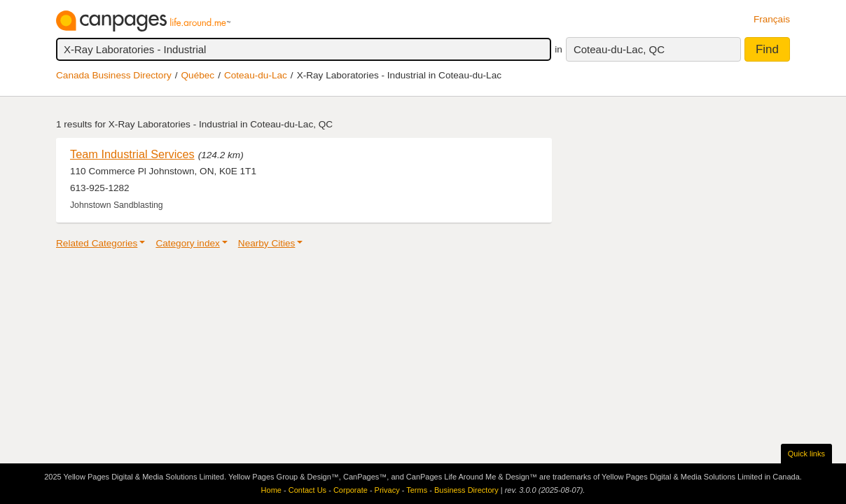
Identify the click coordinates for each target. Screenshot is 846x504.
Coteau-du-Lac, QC (619, 49)
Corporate (351, 490)
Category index (187, 243)
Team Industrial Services (132, 154)
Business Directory (466, 490)
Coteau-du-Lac (256, 75)
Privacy (387, 490)
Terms (417, 490)
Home (271, 490)
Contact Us (307, 490)
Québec (198, 75)
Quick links (806, 454)
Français (772, 19)
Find (767, 49)
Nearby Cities (267, 243)
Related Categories (97, 243)
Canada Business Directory (114, 75)
